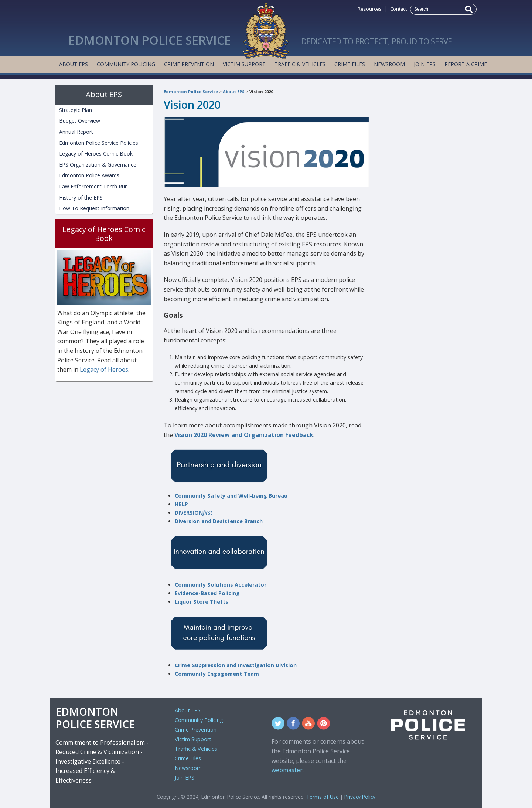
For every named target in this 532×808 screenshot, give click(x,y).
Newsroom (389, 64)
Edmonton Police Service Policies (99, 143)
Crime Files (350, 64)
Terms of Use (323, 797)
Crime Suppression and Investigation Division (236, 665)
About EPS (74, 64)
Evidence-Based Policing (207, 593)
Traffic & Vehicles (300, 64)
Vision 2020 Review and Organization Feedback (244, 435)
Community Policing (126, 64)
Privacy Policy (360, 797)
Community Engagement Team (217, 674)
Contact (398, 9)
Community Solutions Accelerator (221, 585)
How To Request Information (94, 208)
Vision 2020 (261, 91)
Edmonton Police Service (191, 91)
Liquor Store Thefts (202, 602)
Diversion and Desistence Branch (219, 521)
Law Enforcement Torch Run (93, 186)
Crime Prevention (189, 64)
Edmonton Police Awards (89, 175)
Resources (370, 9)
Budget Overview (80, 121)
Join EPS (425, 64)
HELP (181, 504)
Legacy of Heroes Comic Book (96, 154)
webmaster (287, 770)
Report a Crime (466, 64)
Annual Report (76, 132)
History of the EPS (81, 197)
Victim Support (244, 64)
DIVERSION (193, 513)
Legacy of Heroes (104, 369)
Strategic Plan (76, 110)
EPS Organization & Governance (98, 165)
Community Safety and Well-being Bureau (231, 496)
